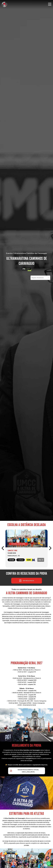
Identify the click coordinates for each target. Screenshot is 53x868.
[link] (26, 548)
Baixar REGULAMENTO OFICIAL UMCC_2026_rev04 (24, 771)
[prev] (3, 548)
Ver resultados (26, 581)
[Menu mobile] (50, 4)
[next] (50, 548)
